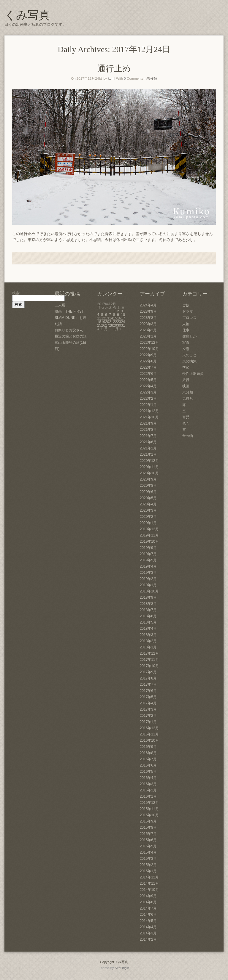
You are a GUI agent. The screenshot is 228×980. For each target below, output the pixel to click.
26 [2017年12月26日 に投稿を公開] (103, 325)
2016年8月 (148, 753)
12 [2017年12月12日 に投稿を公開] (103, 318)
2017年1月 (148, 722)
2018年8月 (148, 604)
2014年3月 (148, 933)
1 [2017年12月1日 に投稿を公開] (114, 311)
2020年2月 (148, 517)
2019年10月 (149, 542)
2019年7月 (148, 554)
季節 (186, 367)
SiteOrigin (122, 968)
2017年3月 (148, 709)
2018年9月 (148, 597)
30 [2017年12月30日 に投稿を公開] (119, 325)
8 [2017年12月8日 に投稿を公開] (114, 315)
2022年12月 (149, 343)
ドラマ (188, 311)
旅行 (186, 380)
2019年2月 (148, 579)
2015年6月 (148, 840)
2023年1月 (148, 336)
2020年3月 (148, 510)
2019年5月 (148, 560)
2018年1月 (148, 647)
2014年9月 (148, 896)
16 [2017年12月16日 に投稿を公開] (119, 318)
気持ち (188, 399)
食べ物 (188, 436)
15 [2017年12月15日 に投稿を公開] (115, 318)
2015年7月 (148, 834)
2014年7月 (148, 908)
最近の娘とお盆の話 (71, 336)
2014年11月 (149, 883)
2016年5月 (148, 772)
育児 (186, 417)
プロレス (189, 318)
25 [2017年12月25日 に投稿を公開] (99, 325)
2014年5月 (148, 921)
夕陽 (186, 349)
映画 (186, 386)
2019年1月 (148, 585)
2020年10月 (149, 473)
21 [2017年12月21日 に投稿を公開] (111, 322)
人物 (186, 324)
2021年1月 (148, 454)
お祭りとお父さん (69, 330)
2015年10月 (149, 815)
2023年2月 (148, 330)
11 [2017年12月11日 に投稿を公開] (99, 318)
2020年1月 (148, 523)
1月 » (117, 329)
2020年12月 (149, 461)
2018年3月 (148, 635)
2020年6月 (148, 492)
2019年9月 (148, 548)
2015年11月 (149, 809)
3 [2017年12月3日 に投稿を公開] (122, 311)
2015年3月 (148, 859)
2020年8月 (148, 486)
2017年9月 (148, 672)
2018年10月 (149, 591)
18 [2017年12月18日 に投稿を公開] (99, 322)
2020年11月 (149, 467)
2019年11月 (149, 535)
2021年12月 (149, 411)
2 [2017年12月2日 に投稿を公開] (118, 311)
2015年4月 (148, 852)
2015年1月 (148, 871)
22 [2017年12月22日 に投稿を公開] (115, 322)
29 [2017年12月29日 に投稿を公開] (115, 325)
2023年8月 (148, 318)
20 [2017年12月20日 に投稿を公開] (107, 322)
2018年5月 (148, 622)
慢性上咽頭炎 (193, 374)
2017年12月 (149, 653)
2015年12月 (149, 803)
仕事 (186, 330)
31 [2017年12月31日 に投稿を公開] (123, 325)
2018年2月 (148, 641)
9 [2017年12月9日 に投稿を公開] (118, 315)
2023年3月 (148, 324)
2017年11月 (149, 660)
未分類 (152, 78)
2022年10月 (149, 349)
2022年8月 (148, 361)
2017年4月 (148, 703)
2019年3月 (148, 573)
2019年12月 (149, 529)
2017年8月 (148, 678)
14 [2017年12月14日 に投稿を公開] (111, 318)
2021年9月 (148, 423)
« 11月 (102, 329)
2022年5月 (148, 380)
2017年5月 (148, 697)
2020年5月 (148, 498)
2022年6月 (148, 374)
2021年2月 (148, 448)
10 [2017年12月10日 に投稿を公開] (123, 315)
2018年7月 (148, 610)
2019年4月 (148, 566)
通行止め (114, 69)
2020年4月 (148, 504)
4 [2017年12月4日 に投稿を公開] (98, 315)
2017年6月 (148, 691)
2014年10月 (149, 890)
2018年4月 (148, 629)
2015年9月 (148, 821)
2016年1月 (148, 796)
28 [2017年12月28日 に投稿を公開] (111, 325)
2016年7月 (148, 759)
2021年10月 (149, 417)
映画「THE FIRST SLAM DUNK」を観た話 (70, 318)
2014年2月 (148, 939)
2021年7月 (148, 436)
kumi (112, 78)
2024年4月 (148, 305)
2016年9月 (148, 747)
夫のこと (189, 355)
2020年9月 (148, 479)
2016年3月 (148, 784)
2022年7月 (148, 367)
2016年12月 (149, 728)
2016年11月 (149, 734)
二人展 (60, 305)
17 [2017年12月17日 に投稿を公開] (123, 318)
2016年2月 (148, 790)
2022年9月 (148, 355)
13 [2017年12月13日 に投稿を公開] (107, 318)
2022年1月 (148, 405)
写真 (186, 343)
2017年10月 (149, 666)
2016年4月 (148, 778)
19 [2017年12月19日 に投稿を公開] (103, 322)
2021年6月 (148, 442)
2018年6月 (148, 616)
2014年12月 (149, 877)
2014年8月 (148, 902)
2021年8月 (148, 430)
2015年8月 (148, 828)
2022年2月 (148, 399)
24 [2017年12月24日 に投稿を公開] (123, 322)
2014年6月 (148, 915)
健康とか (189, 336)
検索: (16, 293)
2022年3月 (148, 392)
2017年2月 (148, 716)
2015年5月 (148, 846)
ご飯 (186, 305)
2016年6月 (148, 765)
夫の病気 (189, 361)
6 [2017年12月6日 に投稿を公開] (106, 315)
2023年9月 (148, 311)
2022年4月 (148, 386)
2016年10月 (149, 740)
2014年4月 (148, 927)
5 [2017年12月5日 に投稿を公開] (102, 315)
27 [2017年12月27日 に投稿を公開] (107, 325)
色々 (186, 423)
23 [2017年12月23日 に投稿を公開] (119, 322)
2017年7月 (148, 685)
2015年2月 (148, 865)
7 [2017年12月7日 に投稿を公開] (110, 315)
